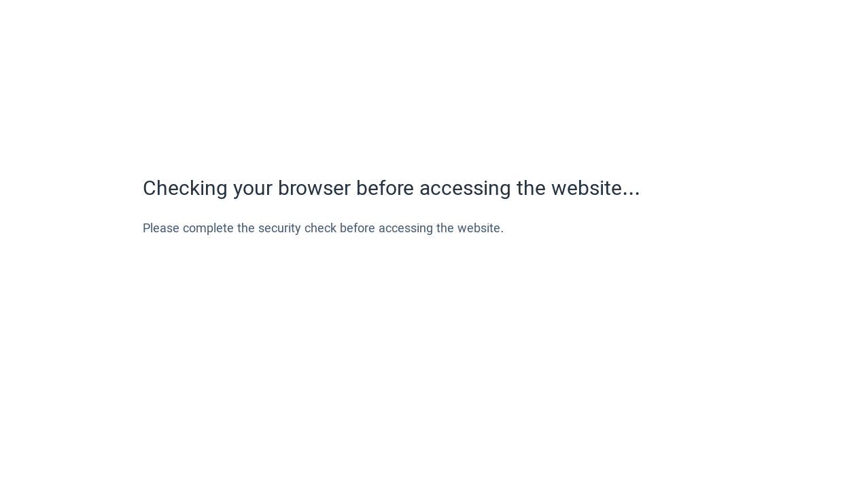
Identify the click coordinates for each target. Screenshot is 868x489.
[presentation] (246, 287)
